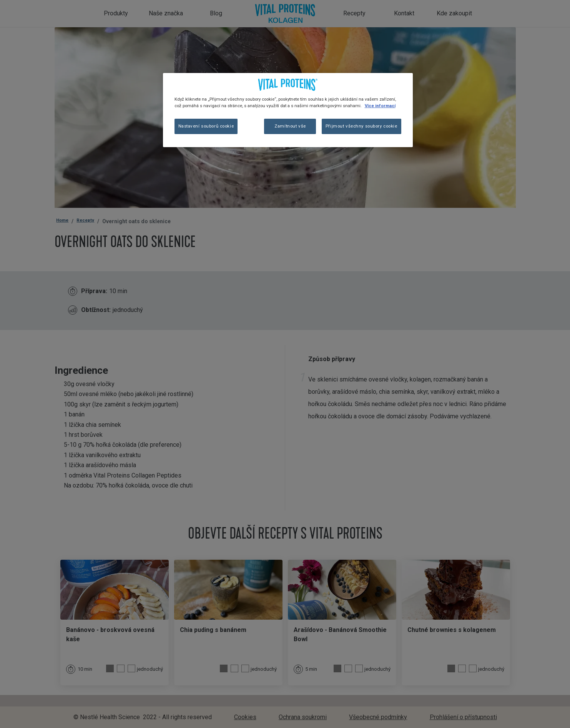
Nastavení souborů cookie (206, 126)
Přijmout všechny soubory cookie (361, 126)
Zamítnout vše (290, 126)
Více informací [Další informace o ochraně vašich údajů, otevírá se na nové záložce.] (380, 106)
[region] (288, 110)
